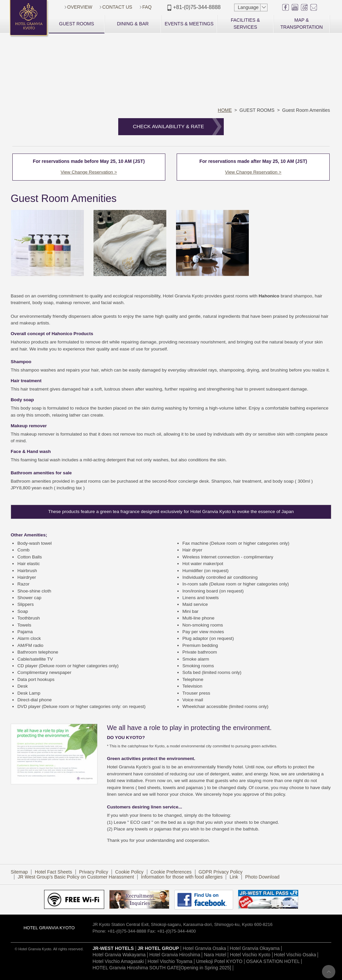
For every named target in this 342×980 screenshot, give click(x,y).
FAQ (147, 7)
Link (234, 879)
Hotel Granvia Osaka (204, 950)
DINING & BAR (133, 24)
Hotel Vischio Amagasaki (118, 963)
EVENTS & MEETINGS (189, 24)
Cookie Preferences (171, 873)
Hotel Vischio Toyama (170, 963)
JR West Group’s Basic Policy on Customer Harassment (76, 879)
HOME (225, 110)
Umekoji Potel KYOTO (219, 963)
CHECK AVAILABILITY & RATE (168, 126)
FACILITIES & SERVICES (245, 24)
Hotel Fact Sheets (53, 873)
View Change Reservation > (88, 172)
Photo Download (262, 879)
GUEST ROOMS (77, 24)
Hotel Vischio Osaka (295, 956)
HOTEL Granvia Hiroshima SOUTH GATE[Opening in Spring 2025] (162, 969)
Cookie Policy (129, 873)
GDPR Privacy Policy (221, 873)
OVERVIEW (80, 7)
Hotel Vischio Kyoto (250, 956)
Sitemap (19, 873)
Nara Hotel (215, 956)
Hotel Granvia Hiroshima (175, 956)
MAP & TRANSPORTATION (302, 24)
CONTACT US (117, 7)
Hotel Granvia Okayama (255, 950)
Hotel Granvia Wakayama (119, 956)
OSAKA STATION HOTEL (273, 963)
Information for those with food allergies (182, 879)
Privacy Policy (94, 873)
